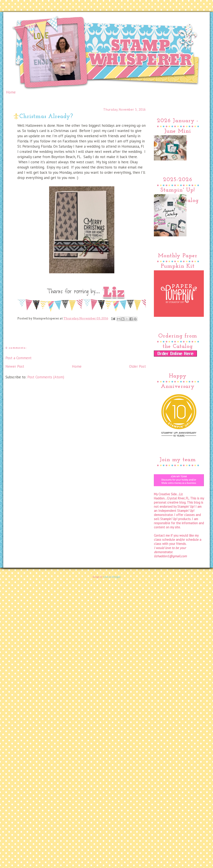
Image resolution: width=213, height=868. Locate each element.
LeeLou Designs (112, 577)
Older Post (137, 366)
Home (11, 92)
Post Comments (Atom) (46, 377)
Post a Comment (18, 358)
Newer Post (15, 366)
